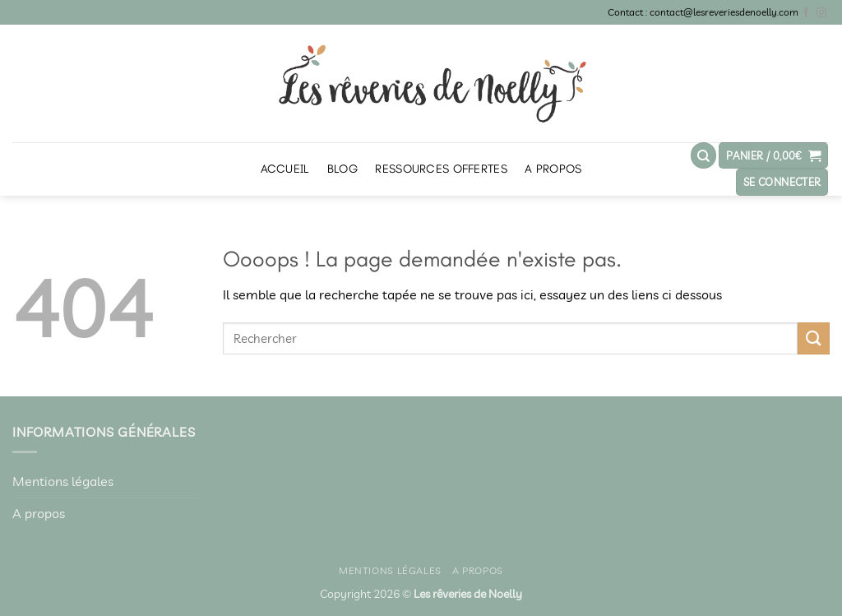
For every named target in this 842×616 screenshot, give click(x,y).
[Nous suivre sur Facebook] (806, 13)
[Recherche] (704, 155)
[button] (773, 155)
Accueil (285, 169)
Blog (342, 169)
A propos (553, 169)
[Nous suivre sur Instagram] (821, 13)
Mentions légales (63, 481)
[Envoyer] (814, 338)
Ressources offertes (441, 169)
